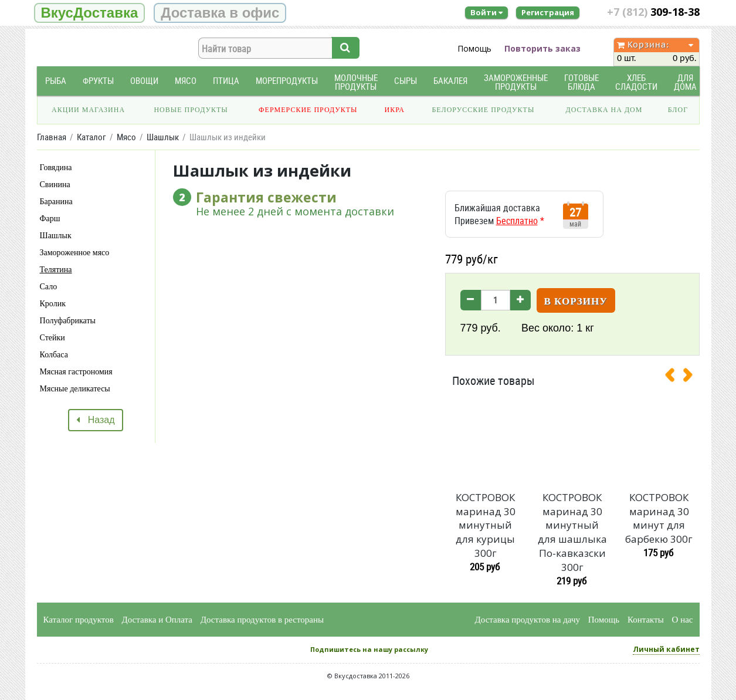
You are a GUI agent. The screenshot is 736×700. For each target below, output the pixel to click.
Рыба (56, 81)
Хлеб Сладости (636, 82)
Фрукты (98, 81)
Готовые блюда (581, 82)
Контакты (646, 620)
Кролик (53, 304)
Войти (486, 12)
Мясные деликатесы (75, 389)
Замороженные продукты (516, 82)
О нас (683, 620)
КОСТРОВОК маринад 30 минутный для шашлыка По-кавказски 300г (572, 532)
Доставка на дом (604, 110)
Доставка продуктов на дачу (528, 620)
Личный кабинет (666, 649)
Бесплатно (517, 221)
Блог (678, 110)
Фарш (50, 219)
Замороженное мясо (75, 253)
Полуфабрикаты (68, 321)
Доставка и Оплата (157, 620)
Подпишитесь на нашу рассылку (369, 649)
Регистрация (548, 12)
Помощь (474, 48)
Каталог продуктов (79, 620)
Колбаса (54, 355)
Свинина (55, 185)
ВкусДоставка (90, 13)
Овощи (144, 81)
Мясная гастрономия (76, 372)
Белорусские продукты (483, 110)
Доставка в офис (220, 13)
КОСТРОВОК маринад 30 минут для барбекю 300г (659, 518)
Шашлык (56, 236)
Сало (49, 287)
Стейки (52, 338)
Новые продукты (191, 110)
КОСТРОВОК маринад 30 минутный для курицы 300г (486, 525)
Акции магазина (88, 110)
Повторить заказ (542, 48)
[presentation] (674, 377)
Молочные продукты (356, 82)
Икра (395, 110)
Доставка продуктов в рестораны (262, 620)
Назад (95, 420)
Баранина (56, 202)
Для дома (685, 82)
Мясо (186, 81)
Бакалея (450, 81)
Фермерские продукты (308, 110)
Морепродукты (287, 81)
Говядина (56, 168)
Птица (226, 81)
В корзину (576, 301)
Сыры (406, 81)
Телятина (56, 270)
